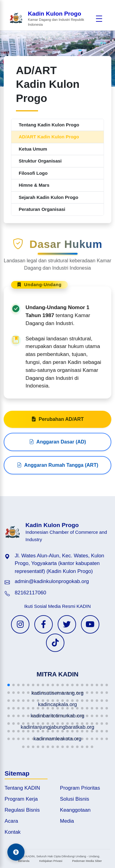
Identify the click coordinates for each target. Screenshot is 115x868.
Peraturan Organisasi (42, 209)
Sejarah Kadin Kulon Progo (48, 197)
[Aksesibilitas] (16, 852)
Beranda (24, 861)
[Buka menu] (99, 19)
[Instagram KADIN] (20, 624)
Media (67, 821)
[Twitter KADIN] (67, 624)
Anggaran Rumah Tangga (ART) (57, 468)
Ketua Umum (33, 149)
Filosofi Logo (33, 173)
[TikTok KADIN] (55, 643)
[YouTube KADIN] (90, 624)
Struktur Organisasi (40, 161)
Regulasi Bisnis (22, 810)
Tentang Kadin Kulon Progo (49, 125)
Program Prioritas (80, 788)
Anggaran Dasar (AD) (58, 445)
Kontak (13, 832)
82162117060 (31, 593)
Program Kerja (21, 799)
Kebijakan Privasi (51, 861)
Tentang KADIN (22, 788)
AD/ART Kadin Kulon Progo (49, 137)
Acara (11, 821)
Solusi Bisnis (75, 799)
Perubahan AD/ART (57, 422)
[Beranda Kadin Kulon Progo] (51, 19)
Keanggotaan (75, 810)
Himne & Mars (34, 185)
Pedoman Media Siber (87, 861)
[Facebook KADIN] (44, 624)
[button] (9, 685)
